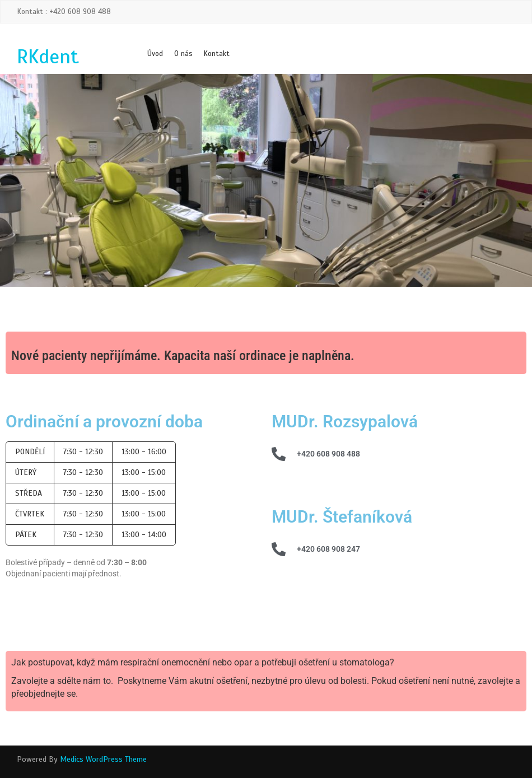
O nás (183, 54)
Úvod (155, 54)
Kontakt (217, 54)
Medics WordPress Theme (103, 759)
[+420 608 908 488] (279, 454)
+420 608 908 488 (328, 454)
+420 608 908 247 (328, 549)
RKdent (48, 57)
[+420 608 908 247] (279, 549)
